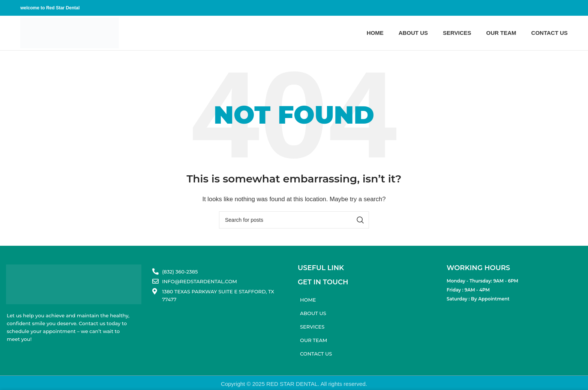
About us (313, 313)
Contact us (316, 354)
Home (308, 300)
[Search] (294, 220)
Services (312, 327)
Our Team (313, 340)
